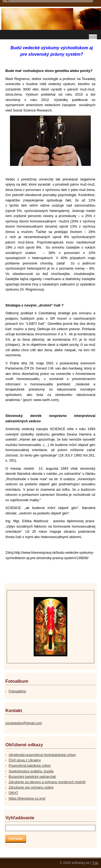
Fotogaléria (17, 691)
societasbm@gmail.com (24, 723)
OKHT (13, 793)
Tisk (95, 863)
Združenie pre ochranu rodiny (31, 787)
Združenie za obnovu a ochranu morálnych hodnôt (47, 782)
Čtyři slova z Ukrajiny (25, 760)
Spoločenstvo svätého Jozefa (31, 771)
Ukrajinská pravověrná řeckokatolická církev (42, 755)
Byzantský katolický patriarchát (32, 777)
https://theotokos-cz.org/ (27, 798)
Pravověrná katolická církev (30, 766)
